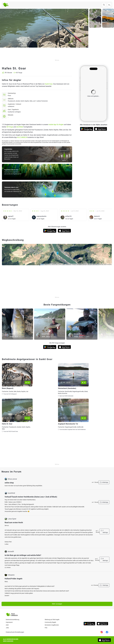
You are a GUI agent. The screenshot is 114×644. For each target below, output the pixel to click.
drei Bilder (20, 127)
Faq (46, 628)
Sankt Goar (49, 84)
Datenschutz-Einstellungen (15, 632)
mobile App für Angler (56, 125)
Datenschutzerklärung (13, 620)
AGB (7, 625)
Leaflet (42, 264)
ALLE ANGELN (22, 137)
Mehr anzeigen (57, 604)
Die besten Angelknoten (52, 625)
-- (8, 117)
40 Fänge (10, 127)
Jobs (7, 628)
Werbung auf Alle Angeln (52, 620)
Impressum (9, 622)
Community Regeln (50, 622)
